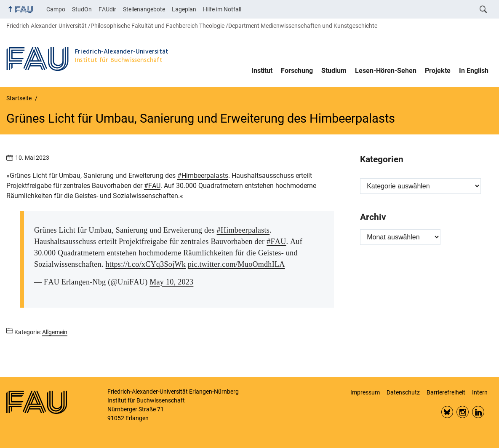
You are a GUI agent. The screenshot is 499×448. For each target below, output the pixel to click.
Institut (262, 71)
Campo (56, 9)
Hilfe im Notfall (222, 9)
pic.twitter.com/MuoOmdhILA (236, 264)
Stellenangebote (144, 9)
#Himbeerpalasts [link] (203, 176)
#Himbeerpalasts (243, 230)
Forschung (297, 71)
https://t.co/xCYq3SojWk (146, 264)
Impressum (365, 392)
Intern (480, 392)
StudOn (82, 9)
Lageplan (184, 9)
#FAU (276, 241)
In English (474, 71)
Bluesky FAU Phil (447, 412)
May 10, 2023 (171, 282)
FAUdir (107, 9)
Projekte (438, 71)
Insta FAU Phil (463, 412)
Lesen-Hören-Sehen (386, 71)
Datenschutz (403, 392)
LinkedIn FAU (478, 412)
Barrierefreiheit (446, 392)
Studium (334, 71)
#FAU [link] (152, 186)
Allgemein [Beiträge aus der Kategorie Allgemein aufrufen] (55, 332)
